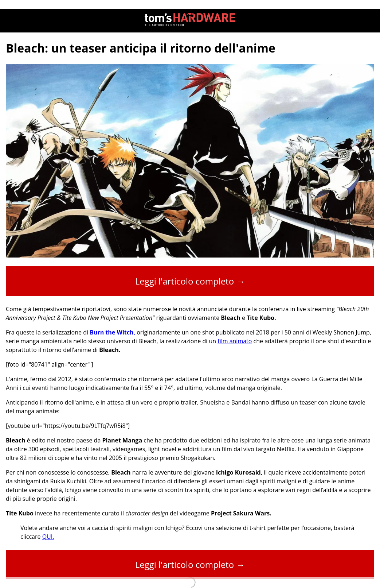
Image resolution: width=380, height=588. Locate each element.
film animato (235, 341)
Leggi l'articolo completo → (190, 281)
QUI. (48, 537)
